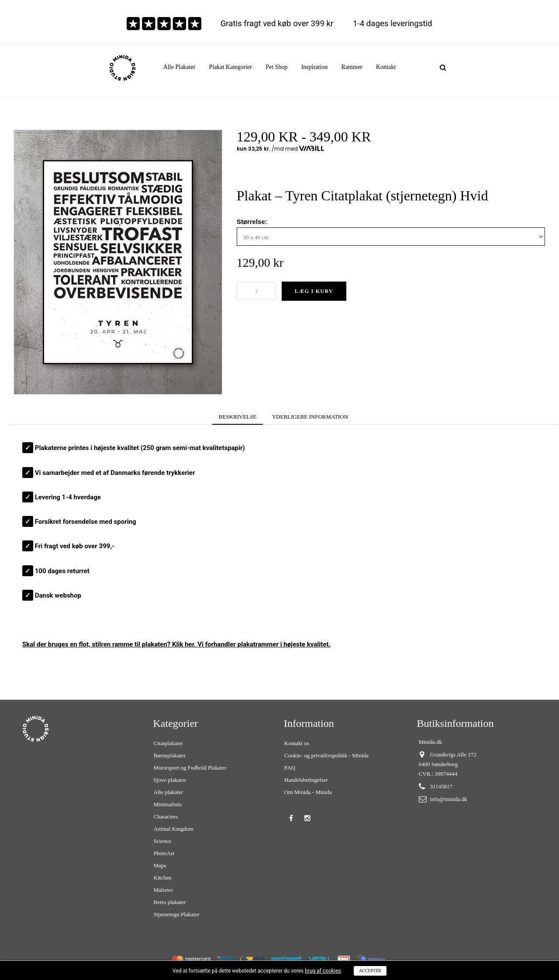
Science (162, 841)
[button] (231, 67)
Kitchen (163, 878)
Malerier (164, 890)
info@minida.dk (449, 799)
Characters (166, 817)
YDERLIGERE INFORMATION (310, 417)
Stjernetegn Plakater (177, 914)
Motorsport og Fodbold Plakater (190, 768)
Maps (160, 865)
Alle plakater (169, 792)
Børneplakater (170, 755)
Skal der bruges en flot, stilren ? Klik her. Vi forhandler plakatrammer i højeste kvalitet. (176, 644)
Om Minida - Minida (308, 792)
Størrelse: (253, 222)
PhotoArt (164, 853)
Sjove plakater (170, 780)
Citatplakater (168, 743)
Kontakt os (297, 743)
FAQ (290, 768)
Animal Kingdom (174, 829)
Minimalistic (168, 804)
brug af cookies (323, 971)
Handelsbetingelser (306, 780)
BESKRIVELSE (238, 417)
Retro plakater (170, 902)
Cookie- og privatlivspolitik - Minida (326, 755)
